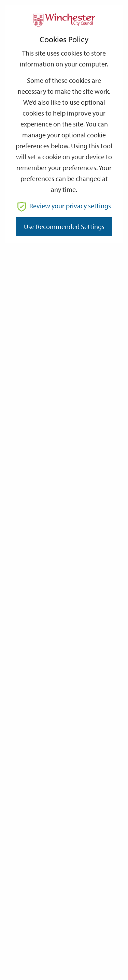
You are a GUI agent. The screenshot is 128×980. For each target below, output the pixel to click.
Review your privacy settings (64, 206)
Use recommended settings (64, 227)
